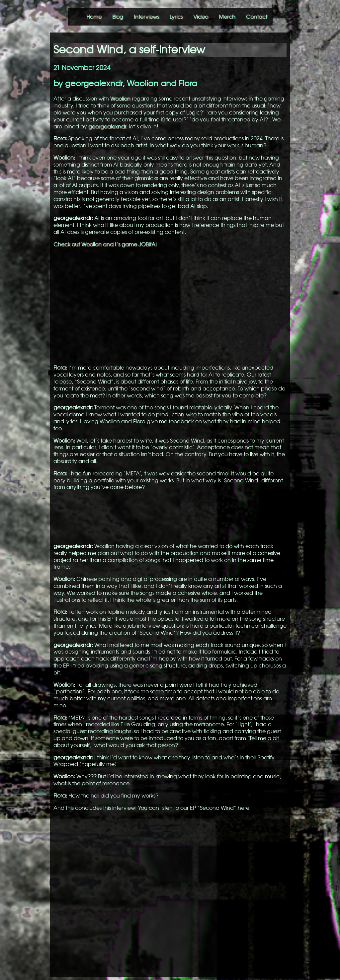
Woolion (120, 99)
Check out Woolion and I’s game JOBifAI (105, 244)
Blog (118, 17)
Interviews (146, 17)
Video (201, 17)
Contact (257, 17)
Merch (227, 17)
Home (94, 17)
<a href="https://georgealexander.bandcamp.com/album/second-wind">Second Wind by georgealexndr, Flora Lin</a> (170, 516)
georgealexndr (107, 126)
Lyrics (176, 17)
